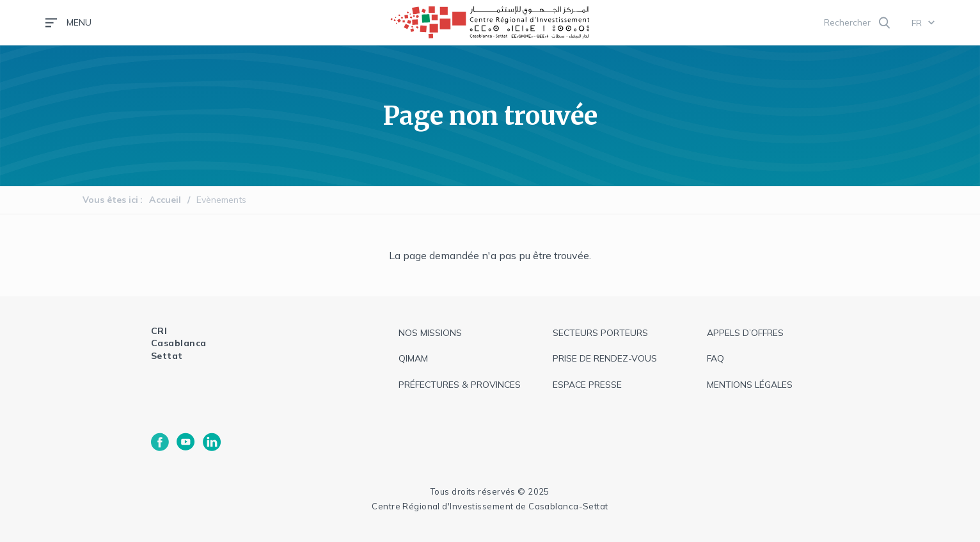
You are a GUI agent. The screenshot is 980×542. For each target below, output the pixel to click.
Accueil (165, 200)
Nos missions (430, 333)
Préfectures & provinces (460, 385)
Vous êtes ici (110, 200)
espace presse (587, 385)
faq (715, 358)
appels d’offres (745, 333)
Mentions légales (750, 385)
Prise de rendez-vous (605, 358)
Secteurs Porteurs (600, 333)
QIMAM (413, 358)
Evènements (221, 200)
